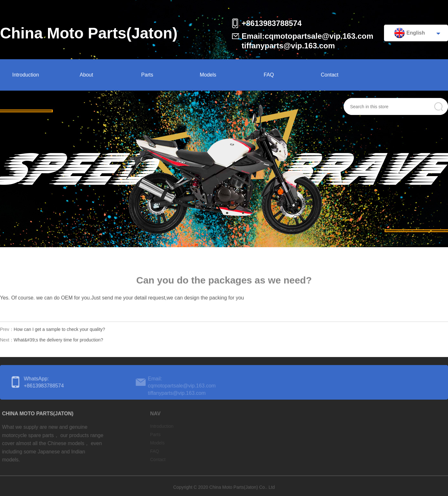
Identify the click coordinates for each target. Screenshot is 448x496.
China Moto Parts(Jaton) (89, 33)
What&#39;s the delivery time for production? (58, 341)
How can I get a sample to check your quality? (60, 330)
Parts (147, 75)
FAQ (269, 75)
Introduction (26, 75)
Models (208, 75)
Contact (329, 75)
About (86, 75)
